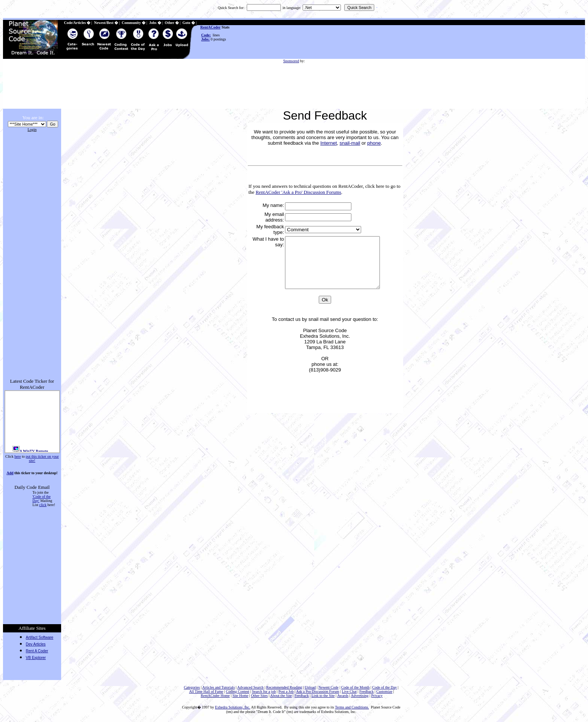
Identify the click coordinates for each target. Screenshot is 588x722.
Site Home (241, 696)
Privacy (377, 696)
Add (10, 473)
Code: (206, 35)
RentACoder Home (215, 696)
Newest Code (328, 687)
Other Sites (259, 696)
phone (374, 143)
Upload (310, 687)
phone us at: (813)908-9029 (325, 377)
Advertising (360, 696)
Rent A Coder (37, 651)
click (43, 505)
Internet (328, 143)
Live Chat (349, 691)
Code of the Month (355, 687)
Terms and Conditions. (352, 707)
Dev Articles (36, 644)
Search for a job (264, 691)
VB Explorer (36, 658)
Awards (343, 696)
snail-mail (350, 143)
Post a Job (286, 691)
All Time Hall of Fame (206, 691)
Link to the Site (323, 696)
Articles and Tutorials (218, 687)
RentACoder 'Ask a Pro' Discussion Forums (298, 192)
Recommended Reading (284, 687)
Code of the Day (385, 687)
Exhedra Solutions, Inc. (232, 707)
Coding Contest (238, 691)
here (17, 456)
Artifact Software (40, 637)
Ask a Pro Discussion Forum (317, 691)
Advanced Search (250, 687)
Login (32, 130)
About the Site (281, 696)
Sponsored (291, 61)
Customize (385, 691)
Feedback (366, 691)
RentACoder (210, 27)
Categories (192, 687)
